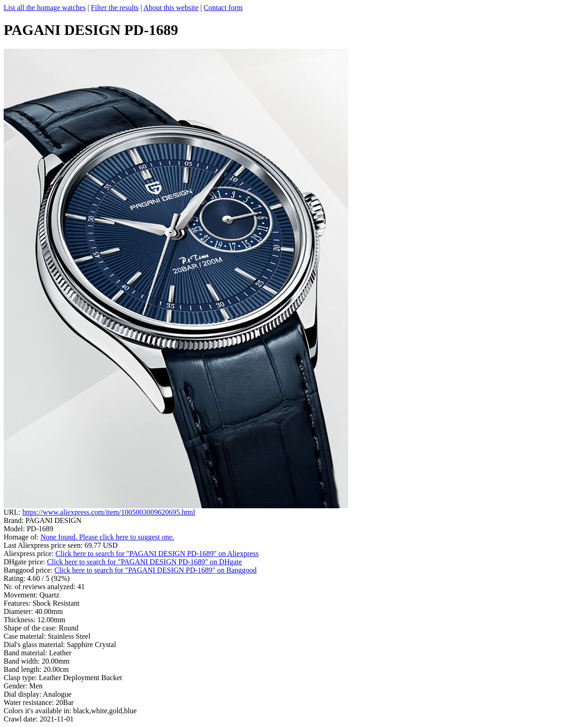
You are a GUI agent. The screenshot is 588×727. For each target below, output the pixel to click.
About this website (171, 8)
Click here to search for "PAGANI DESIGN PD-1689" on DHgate (144, 562)
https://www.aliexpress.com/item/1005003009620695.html (108, 512)
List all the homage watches (45, 8)
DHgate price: (25, 562)
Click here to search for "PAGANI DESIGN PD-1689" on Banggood (155, 570)
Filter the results (115, 8)
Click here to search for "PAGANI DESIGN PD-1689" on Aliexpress (157, 554)
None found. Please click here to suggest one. (107, 537)
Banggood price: (29, 570)
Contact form (223, 8)
